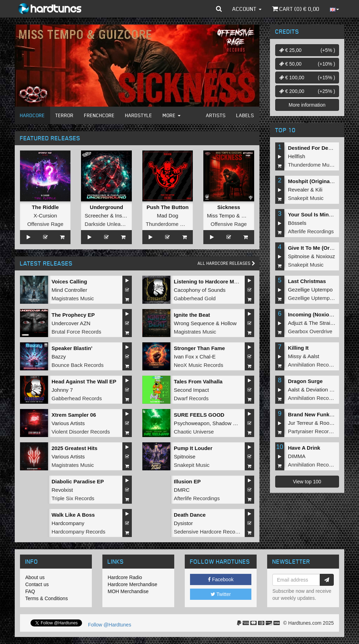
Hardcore (32, 115)
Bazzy (59, 357)
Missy (294, 356)
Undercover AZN (71, 323)
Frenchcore (99, 115)
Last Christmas (307, 281)
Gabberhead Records (77, 398)
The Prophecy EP (73, 315)
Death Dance (190, 515)
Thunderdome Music (170, 224)
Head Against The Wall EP (84, 381)
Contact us (37, 584)
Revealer (298, 190)
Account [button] (247, 9)
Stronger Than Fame (199, 348)
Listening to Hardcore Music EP (214, 281)
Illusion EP (187, 481)
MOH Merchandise (128, 591)
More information (307, 105)
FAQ (30, 591)
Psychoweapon (192, 423)
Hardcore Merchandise (133, 584)
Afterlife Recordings (197, 498)
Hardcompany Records (78, 532)
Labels (245, 115)
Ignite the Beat (192, 315)
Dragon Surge (305, 381)
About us (35, 577)
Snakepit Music (192, 465)
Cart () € (296, 9)
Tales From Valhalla (198, 381)
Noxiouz (325, 256)
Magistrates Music (73, 298)
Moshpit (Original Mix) (316, 181)
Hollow (229, 323)
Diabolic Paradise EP (78, 481)
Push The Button (168, 207)
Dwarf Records (191, 398)
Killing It (298, 348)
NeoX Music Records (199, 365)
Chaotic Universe (194, 432)
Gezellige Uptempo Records (321, 298)
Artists (216, 115)
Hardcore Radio (125, 577)
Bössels (297, 223)
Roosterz (330, 423)
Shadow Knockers (234, 423)
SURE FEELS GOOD (199, 415)
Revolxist (62, 490)
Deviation (317, 390)
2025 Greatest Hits (74, 448)
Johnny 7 (62, 390)
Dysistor (183, 523)
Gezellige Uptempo (310, 290)
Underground (106, 207)
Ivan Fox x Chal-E (195, 357)
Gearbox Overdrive (310, 331)
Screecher (96, 216)
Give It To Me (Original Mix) (321, 248)
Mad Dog (168, 216)
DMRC (182, 490)
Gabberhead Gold (195, 298)
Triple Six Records (73, 498)
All (226, 263)
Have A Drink (304, 448)
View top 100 (307, 482)
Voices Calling (69, 281)
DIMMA (297, 456)
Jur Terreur (300, 423)
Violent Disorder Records (81, 432)
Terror (65, 115)
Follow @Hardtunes (110, 625)
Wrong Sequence (194, 323)
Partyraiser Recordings (315, 431)
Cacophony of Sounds (200, 290)
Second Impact (191, 390)
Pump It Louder (193, 448)
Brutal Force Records (76, 332)
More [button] (172, 115)
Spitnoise (185, 457)
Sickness (229, 207)
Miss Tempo (221, 216)
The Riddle (45, 207)
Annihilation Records (312, 365)
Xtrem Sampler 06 (74, 415)
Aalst (313, 356)
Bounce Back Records (77, 365)
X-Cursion (45, 216)
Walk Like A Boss (73, 515)
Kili (319, 190)
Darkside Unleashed (108, 224)
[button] (219, 9)
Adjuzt (295, 323)
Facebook (221, 579)
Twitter (221, 594)
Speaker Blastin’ (72, 348)
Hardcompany (68, 523)
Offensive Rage (45, 224)
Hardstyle (139, 115)
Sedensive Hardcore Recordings (212, 532)
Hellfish (296, 156)
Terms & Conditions (46, 598)
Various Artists (68, 423)
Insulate (124, 216)
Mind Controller (69, 290)
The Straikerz (324, 323)
